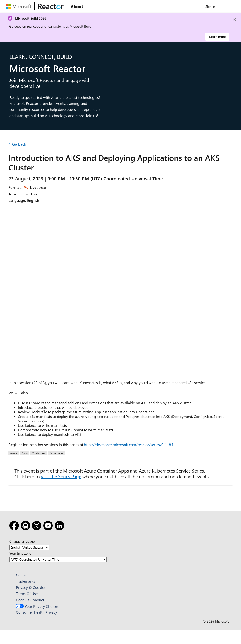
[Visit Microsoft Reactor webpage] (51, 6)
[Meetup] (26, 526)
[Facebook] (15, 526)
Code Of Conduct (30, 600)
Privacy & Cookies (31, 587)
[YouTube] (49, 526)
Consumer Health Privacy (37, 612)
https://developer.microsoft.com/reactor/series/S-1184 (129, 444)
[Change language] (29, 547)
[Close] (234, 20)
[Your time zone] (58, 559)
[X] (38, 526)
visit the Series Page (61, 476)
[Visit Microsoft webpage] (19, 6)
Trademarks (26, 581)
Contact (22, 575)
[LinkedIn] (60, 526)
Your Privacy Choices (37, 606)
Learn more (217, 37)
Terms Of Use (27, 593)
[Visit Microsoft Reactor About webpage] (77, 6)
